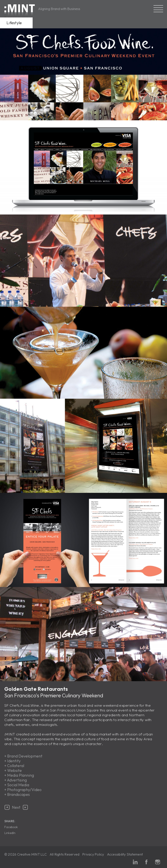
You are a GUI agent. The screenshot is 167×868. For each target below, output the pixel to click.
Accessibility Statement (125, 854)
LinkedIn (10, 833)
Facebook (11, 827)
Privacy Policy (93, 854)
